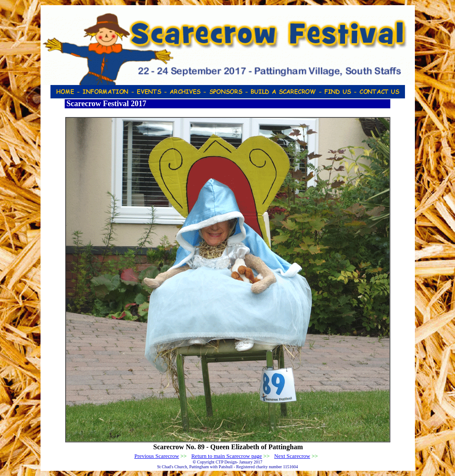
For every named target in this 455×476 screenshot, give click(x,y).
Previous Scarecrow (157, 456)
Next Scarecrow (292, 456)
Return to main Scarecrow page (226, 456)
